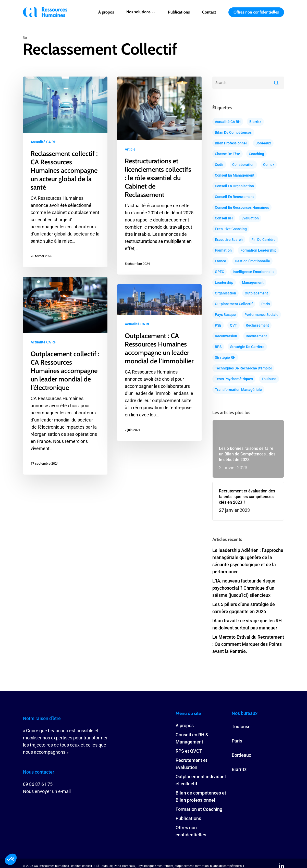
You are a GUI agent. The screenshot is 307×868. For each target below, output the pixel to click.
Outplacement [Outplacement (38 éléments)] (256, 293)
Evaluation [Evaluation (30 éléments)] (250, 218)
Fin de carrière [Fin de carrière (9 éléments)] (263, 240)
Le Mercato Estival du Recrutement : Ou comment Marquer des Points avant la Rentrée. (248, 644)
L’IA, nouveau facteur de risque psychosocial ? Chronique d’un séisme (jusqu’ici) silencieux (244, 588)
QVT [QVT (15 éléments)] (234, 325)
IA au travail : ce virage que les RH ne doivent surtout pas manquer (247, 624)
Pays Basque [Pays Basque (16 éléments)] (225, 315)
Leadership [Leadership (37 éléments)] (224, 282)
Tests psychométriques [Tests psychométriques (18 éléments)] (234, 379)
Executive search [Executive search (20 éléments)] (229, 240)
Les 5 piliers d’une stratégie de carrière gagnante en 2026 (244, 608)
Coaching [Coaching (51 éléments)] (256, 154)
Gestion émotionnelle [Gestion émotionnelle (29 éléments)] (252, 261)
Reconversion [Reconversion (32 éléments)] (226, 336)
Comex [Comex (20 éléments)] (269, 165)
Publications (188, 818)
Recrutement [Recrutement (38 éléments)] (256, 336)
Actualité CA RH (44, 142)
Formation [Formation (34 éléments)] (223, 250)
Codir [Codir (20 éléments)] (219, 165)
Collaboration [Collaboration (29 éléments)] (243, 165)
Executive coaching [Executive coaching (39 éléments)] (231, 229)
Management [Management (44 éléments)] (253, 282)
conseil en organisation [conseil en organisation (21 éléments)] (234, 186)
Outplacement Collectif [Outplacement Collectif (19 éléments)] (234, 304)
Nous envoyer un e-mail (47, 791)
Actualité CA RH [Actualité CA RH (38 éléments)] (228, 122)
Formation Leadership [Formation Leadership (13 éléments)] (258, 250)
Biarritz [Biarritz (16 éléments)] (255, 122)
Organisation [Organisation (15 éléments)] (225, 293)
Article (130, 149)
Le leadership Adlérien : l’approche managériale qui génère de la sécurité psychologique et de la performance (248, 561)
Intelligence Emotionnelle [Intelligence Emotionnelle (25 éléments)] (254, 272)
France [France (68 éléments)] (220, 261)
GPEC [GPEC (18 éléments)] (219, 272)
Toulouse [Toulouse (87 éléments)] (269, 379)
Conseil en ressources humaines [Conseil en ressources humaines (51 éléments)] (242, 207)
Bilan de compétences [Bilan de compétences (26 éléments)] (233, 132)
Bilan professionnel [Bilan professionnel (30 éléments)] (231, 143)
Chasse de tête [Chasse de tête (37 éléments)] (228, 154)
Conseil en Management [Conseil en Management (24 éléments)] (235, 175)
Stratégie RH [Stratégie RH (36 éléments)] (225, 357)
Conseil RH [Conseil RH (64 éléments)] (224, 218)
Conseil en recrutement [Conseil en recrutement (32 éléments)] (234, 197)
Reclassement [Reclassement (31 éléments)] (257, 325)
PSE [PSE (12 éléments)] (218, 325)
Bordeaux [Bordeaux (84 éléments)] (263, 143)
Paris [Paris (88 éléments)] (266, 304)
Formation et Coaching (199, 809)
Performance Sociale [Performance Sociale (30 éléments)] (261, 315)
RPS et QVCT (189, 751)
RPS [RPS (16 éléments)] (218, 347)
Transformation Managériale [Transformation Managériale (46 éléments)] (238, 390)
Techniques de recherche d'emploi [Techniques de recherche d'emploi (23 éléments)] (243, 368)
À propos (185, 726)
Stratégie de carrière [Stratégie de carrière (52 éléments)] (247, 347)
